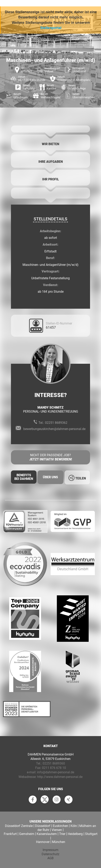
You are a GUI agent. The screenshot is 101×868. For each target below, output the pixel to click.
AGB (50, 858)
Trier (62, 834)
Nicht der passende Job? (50, 457)
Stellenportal (51, 28)
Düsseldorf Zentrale (19, 826)
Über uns (50, 477)
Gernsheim (27, 834)
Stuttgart (91, 834)
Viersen (57, 830)
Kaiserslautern (47, 834)
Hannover (43, 842)
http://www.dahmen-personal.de (60, 777)
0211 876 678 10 (54, 768)
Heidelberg (75, 834)
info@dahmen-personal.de (56, 772)
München (59, 842)
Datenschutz (50, 854)
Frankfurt (10, 834)
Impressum (50, 850)
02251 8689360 (54, 763)
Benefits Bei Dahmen (24, 477)
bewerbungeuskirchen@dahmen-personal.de (54, 429)
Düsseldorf (43, 826)
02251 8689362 (56, 423)
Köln (74, 826)
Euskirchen (60, 826)
